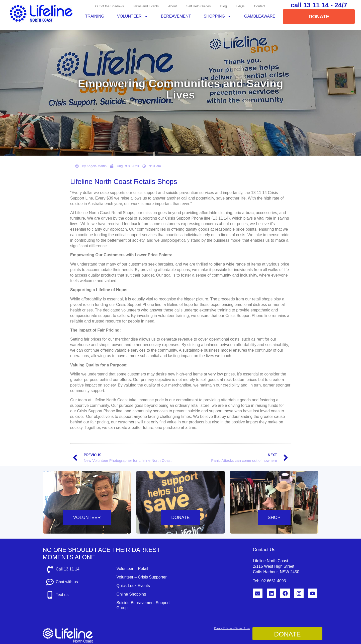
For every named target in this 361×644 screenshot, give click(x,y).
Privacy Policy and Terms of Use (232, 628)
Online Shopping (131, 594)
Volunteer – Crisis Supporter (141, 577)
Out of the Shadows (110, 6)
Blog (224, 6)
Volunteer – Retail (132, 569)
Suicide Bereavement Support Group (143, 605)
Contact (260, 6)
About (172, 6)
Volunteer (133, 16)
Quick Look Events (133, 586)
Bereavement (176, 16)
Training (95, 16)
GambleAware (260, 16)
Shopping (218, 16)
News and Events (146, 6)
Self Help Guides (199, 6)
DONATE (180, 518)
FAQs (241, 6)
